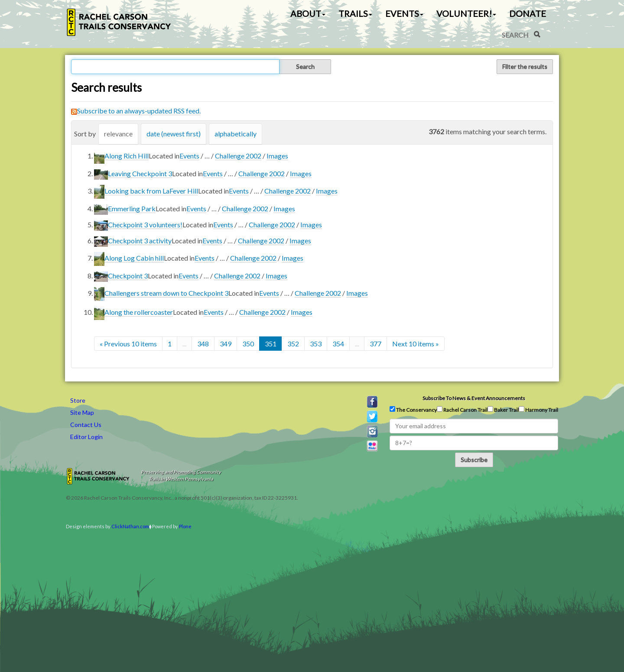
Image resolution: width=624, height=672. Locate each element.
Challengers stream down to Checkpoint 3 (166, 293)
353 (316, 344)
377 (375, 344)
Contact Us (86, 425)
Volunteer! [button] (466, 13)
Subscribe (474, 460)
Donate (528, 13)
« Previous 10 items (128, 344)
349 (226, 344)
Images (277, 156)
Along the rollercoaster (139, 312)
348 (203, 344)
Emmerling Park (132, 208)
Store (78, 400)
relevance (118, 134)
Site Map (82, 412)
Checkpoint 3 (128, 276)
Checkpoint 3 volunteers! (145, 225)
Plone (185, 526)
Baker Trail (503, 410)
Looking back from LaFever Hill (151, 191)
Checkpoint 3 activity (140, 241)
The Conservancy (413, 410)
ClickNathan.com (130, 526)
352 (293, 344)
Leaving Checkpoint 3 (140, 173)
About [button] (308, 13)
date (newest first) (174, 134)
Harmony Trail (538, 410)
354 (338, 344)
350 (248, 344)
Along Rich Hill (127, 156)
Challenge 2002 (238, 156)
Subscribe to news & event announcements (474, 398)
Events (189, 156)
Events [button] (404, 13)
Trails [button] (355, 13)
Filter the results (525, 66)
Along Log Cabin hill (134, 258)
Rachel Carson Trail (462, 410)
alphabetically (236, 134)
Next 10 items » (416, 344)
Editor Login (86, 437)
